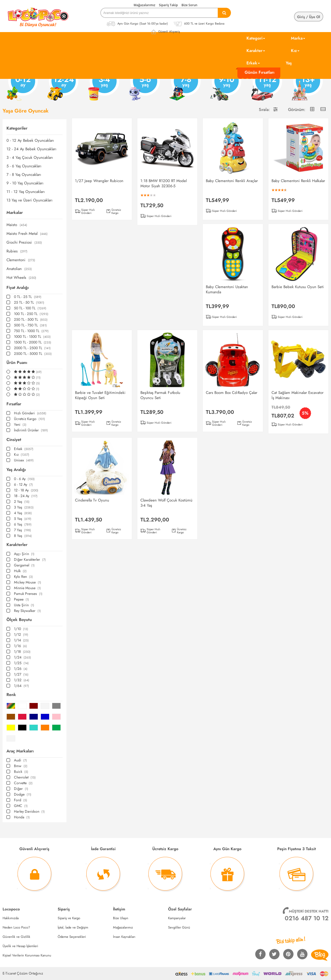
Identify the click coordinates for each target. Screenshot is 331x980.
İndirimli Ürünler (31, 430)
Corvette (23, 783)
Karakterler (17, 545)
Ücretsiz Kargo (29, 419)
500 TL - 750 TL (30, 325)
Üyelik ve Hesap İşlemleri (20, 946)
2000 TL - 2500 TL (32, 348)
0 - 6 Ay (24, 479)
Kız (295, 51)
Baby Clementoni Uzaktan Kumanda (227, 289)
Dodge (23, 794)
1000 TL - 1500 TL (32, 336)
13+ (307, 85)
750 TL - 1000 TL (31, 331)
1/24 (22, 657)
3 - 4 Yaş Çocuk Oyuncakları (30, 158)
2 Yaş (22, 502)
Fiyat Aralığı (18, 287)
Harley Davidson (29, 811)
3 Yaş (24, 507)
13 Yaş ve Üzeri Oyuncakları (29, 200)
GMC (21, 806)
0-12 (22, 85)
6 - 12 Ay (23, 484)
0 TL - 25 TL (28, 297)
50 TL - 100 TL (30, 308)
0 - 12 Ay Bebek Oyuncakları (30, 141)
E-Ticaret (9, 973)
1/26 (21, 669)
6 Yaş (23, 524)
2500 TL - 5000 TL (33, 354)
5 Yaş (23, 519)
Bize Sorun (189, 5)
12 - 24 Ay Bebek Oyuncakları (31, 149)
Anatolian (19, 269)
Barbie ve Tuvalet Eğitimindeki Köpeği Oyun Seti (100, 395)
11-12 (266, 85)
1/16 (20, 646)
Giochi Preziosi (24, 242)
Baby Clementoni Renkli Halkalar (298, 181)
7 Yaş (22, 530)
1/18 (22, 652)
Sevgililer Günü (179, 927)
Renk (11, 695)
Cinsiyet (14, 440)
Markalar (15, 212)
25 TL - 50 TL (29, 302)
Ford (21, 800)
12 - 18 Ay (26, 490)
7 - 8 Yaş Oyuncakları (24, 175)
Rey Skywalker (27, 611)
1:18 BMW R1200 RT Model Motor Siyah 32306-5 (164, 183)
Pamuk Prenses (28, 594)
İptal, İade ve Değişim (73, 927)
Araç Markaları (20, 751)
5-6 (144, 85)
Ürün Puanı (17, 362)
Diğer (21, 789)
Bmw (21, 766)
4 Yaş (23, 513)
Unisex (24, 460)
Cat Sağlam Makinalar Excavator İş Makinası (298, 395)
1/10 (21, 629)
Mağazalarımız (145, 5)
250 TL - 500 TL (31, 319)
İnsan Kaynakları (124, 937)
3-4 (103, 85)
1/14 (21, 640)
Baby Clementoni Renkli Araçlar (232, 181)
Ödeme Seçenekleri (72, 937)
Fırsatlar (14, 404)
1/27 (21, 674)
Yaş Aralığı (16, 470)
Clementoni (21, 260)
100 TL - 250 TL (31, 314)
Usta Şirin (24, 605)
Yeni (20, 424)
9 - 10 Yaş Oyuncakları (25, 183)
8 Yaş (23, 536)
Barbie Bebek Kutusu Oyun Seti (298, 287)
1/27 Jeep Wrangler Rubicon (99, 181)
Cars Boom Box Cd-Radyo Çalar (232, 393)
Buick (21, 772)
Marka (298, 38)
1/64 (21, 686)
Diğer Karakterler (30, 559)
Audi (20, 760)
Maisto (17, 225)
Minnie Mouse (27, 588)
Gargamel (24, 565)
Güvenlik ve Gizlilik (16, 937)
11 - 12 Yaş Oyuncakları (26, 192)
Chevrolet (25, 777)
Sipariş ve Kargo (69, 918)
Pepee (21, 599)
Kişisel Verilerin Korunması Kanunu (27, 955)
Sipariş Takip (168, 5)
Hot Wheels (21, 278)
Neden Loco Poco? (16, 927)
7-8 (185, 85)
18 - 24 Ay (26, 496)
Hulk (20, 571)
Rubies (17, 251)
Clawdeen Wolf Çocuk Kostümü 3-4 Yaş (166, 503)
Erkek (253, 63)
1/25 (21, 663)
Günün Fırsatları (259, 72)
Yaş (289, 63)
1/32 (22, 680)
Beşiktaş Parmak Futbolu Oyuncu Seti (160, 395)
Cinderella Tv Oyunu (92, 500)
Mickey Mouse (28, 582)
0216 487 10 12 (307, 918)
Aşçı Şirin (24, 554)
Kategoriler (17, 128)
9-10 (225, 85)
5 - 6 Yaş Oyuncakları (24, 166)
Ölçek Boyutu (19, 620)
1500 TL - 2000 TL (33, 342)
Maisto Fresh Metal (27, 234)
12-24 (62, 85)
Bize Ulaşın (121, 918)
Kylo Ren (23, 577)
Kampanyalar (177, 918)
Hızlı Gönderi (30, 413)
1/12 (21, 634)
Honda (22, 817)
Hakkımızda (11, 918)
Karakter (256, 51)
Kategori (256, 38)
